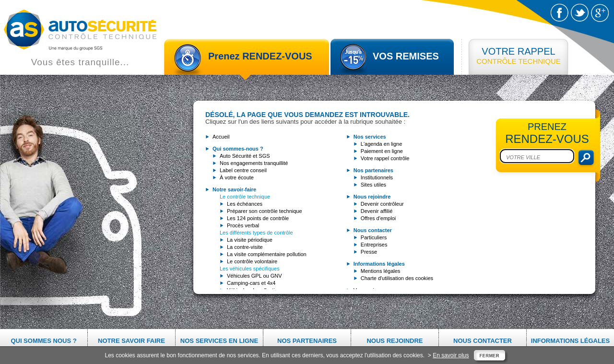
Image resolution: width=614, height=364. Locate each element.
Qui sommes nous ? (43, 341)
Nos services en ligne (219, 341)
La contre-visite (245, 247)
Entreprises (374, 245)
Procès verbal (243, 225)
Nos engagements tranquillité (254, 163)
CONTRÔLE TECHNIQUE (519, 56)
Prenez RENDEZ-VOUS (260, 56)
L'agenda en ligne (382, 144)
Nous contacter (483, 341)
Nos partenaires (307, 341)
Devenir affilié (377, 211)
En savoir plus (451, 355)
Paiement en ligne (382, 151)
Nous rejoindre (395, 341)
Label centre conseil (243, 170)
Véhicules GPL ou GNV (254, 276)
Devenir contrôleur (382, 204)
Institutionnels (377, 177)
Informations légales (570, 341)
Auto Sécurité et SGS (245, 156)
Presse (369, 252)
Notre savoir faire (131, 341)
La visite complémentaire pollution (267, 254)
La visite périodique (250, 240)
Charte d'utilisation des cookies (397, 278)
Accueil (221, 137)
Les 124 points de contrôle (258, 218)
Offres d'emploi (378, 218)
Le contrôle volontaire (252, 261)
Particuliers (374, 237)
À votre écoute (237, 177)
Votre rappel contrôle (385, 158)
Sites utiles (373, 185)
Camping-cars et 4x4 (251, 283)
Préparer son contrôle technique (265, 211)
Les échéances (245, 204)
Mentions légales (381, 271)
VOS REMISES (406, 56)
